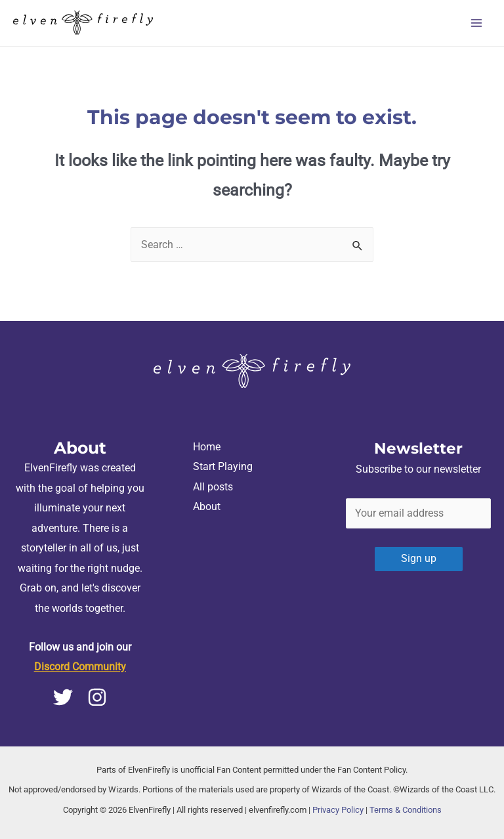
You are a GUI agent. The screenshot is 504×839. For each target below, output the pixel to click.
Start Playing (223, 466)
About (207, 506)
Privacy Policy (338, 810)
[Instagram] (97, 697)
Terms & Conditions (406, 810)
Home (207, 447)
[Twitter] (63, 697)
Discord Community (80, 667)
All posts (213, 487)
